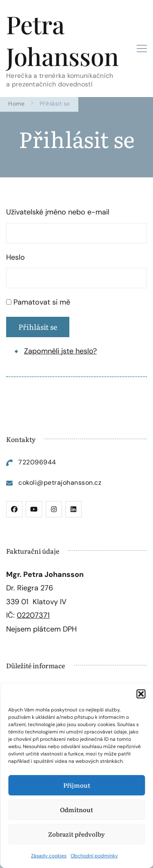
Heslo (16, 257)
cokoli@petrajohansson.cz (60, 483)
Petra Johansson (62, 40)
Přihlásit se (38, 327)
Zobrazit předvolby (76, 834)
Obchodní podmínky (94, 856)
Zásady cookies (49, 856)
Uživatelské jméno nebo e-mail (58, 212)
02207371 (33, 615)
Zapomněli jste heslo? (60, 351)
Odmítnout (76, 809)
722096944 (37, 462)
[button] (141, 694)
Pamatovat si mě (42, 302)
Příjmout (77, 785)
